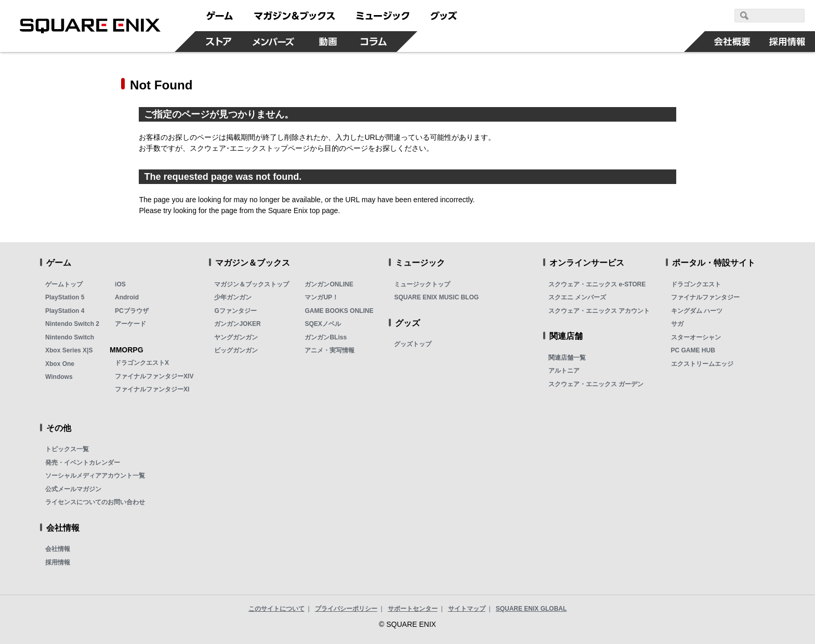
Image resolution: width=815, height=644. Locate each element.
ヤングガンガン (236, 337)
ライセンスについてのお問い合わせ (95, 502)
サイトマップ (467, 609)
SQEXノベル (323, 324)
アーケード (130, 324)
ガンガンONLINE (329, 284)
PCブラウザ (132, 311)
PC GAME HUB (693, 350)
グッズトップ (413, 344)
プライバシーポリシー (346, 609)
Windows (59, 377)
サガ (677, 324)
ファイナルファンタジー (705, 297)
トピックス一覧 (67, 449)
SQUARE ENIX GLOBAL (531, 609)
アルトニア (564, 371)
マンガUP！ (321, 297)
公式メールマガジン (73, 489)
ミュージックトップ (422, 284)
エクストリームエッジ (702, 364)
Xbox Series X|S (69, 350)
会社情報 (58, 549)
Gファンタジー (235, 311)
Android (127, 297)
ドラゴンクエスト (696, 284)
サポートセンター (413, 609)
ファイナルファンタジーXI (152, 389)
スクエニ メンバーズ (577, 297)
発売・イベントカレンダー (83, 463)
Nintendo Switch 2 (72, 324)
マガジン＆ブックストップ (252, 284)
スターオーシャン (696, 337)
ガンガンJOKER (237, 324)
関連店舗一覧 (567, 358)
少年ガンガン (233, 297)
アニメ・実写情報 (330, 350)
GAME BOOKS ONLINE (339, 311)
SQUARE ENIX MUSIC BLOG (436, 297)
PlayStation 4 (65, 311)
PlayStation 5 (65, 297)
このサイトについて (277, 609)
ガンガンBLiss (326, 337)
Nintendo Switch (70, 337)
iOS (120, 284)
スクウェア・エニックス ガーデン (596, 384)
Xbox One (60, 364)
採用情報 (58, 562)
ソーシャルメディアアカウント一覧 (95, 476)
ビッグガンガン (236, 350)
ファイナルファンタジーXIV (154, 376)
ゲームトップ (64, 284)
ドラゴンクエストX (142, 363)
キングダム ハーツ (697, 311)
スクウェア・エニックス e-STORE (597, 284)
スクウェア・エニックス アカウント (599, 311)
